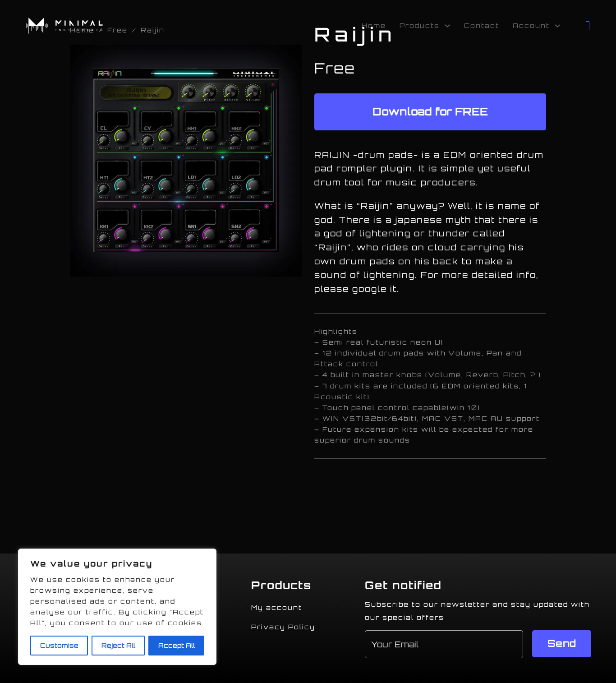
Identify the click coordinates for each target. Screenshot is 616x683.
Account (531, 25)
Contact (482, 25)
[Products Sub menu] (447, 26)
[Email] (444, 644)
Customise (59, 645)
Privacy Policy (283, 627)
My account (277, 607)
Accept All (177, 645)
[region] (117, 607)
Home (374, 25)
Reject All (118, 645)
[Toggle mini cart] (588, 26)
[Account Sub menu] (557, 26)
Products (420, 25)
